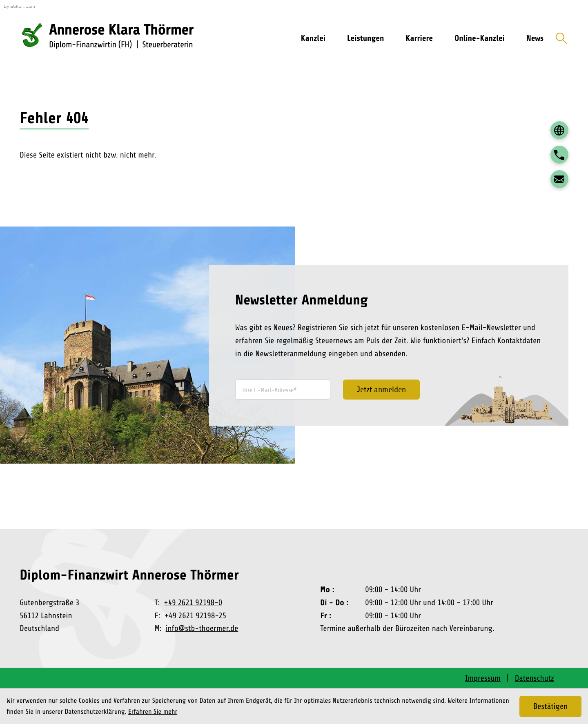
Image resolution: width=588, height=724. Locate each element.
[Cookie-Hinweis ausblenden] (550, 706)
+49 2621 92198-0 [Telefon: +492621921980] (193, 603)
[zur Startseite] (122, 38)
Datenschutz (535, 678)
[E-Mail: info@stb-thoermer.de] (559, 179)
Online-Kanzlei (480, 38)
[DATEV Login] (559, 130)
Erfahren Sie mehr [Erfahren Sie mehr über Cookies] (153, 712)
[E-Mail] (283, 390)
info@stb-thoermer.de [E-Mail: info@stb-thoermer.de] (202, 628)
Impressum (483, 678)
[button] (559, 155)
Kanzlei (313, 38)
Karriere (419, 38)
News (535, 38)
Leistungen (365, 38)
